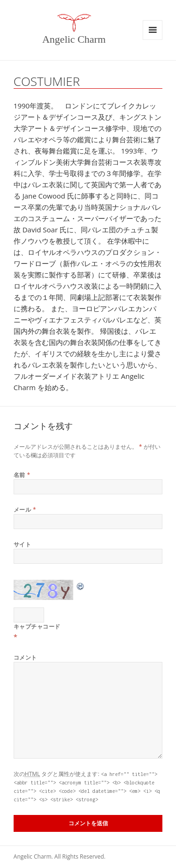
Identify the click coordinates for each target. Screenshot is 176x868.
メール (25, 510)
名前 (22, 475)
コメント (25, 657)
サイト (22, 544)
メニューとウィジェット (153, 30)
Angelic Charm (74, 39)
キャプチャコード (37, 626)
